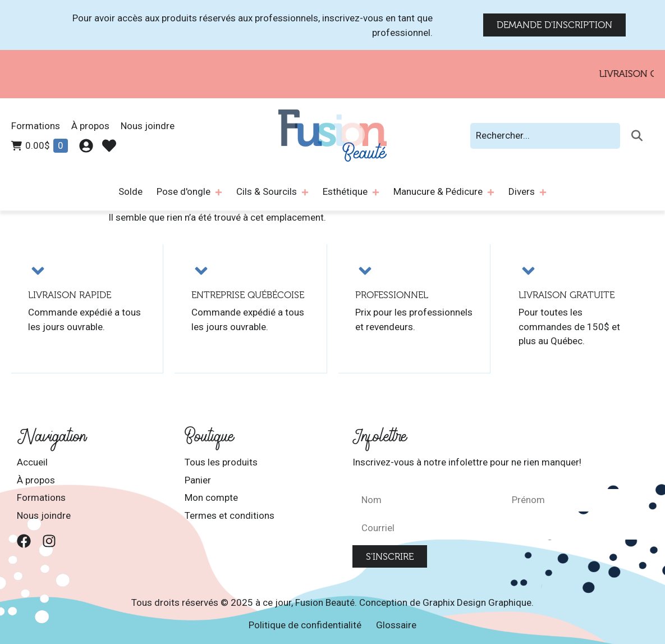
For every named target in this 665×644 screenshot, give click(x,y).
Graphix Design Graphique (477, 602)
